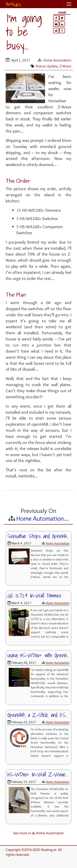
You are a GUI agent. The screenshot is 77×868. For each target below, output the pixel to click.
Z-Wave (65, 66)
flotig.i (13, 4)
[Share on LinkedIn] (62, 24)
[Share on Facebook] (56, 18)
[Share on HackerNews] (62, 30)
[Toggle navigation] (69, 4)
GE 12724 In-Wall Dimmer (35, 596)
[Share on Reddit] (56, 30)
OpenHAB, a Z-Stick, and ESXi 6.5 (42, 715)
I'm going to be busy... (24, 32)
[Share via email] (56, 24)
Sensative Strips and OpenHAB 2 (41, 536)
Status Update (47, 66)
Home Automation (57, 60)
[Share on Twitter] (62, 18)
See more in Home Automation (38, 833)
